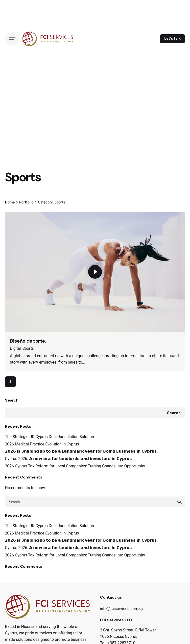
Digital (15, 349)
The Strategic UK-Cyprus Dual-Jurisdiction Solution (49, 437)
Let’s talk (172, 38)
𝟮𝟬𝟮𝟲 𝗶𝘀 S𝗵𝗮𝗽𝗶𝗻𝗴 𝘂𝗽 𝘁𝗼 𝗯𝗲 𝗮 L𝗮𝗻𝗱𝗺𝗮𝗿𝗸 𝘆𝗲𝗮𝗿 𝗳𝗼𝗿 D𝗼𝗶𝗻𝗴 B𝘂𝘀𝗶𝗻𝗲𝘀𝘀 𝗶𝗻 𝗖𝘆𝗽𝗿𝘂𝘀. (81, 451)
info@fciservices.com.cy (122, 609)
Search (12, 400)
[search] (180, 502)
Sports (28, 349)
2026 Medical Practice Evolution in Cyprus (42, 444)
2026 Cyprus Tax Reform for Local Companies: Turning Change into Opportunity (75, 466)
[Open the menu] (12, 39)
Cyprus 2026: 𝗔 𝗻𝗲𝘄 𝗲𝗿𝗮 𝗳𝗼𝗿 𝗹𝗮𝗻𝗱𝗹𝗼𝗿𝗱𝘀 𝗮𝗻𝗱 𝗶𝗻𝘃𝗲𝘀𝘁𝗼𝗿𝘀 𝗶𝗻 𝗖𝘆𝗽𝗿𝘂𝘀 (68, 459)
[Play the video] (95, 272)
